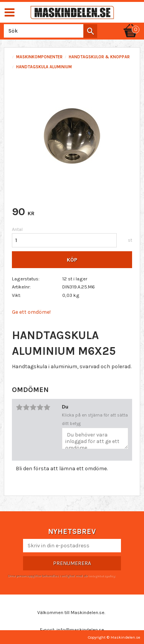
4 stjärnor (40, 407)
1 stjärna (19, 407)
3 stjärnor (33, 407)
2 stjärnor (26, 407)
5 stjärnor (47, 407)
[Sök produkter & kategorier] (49, 31)
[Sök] (90, 31)
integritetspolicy (102, 576)
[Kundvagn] (131, 24)
